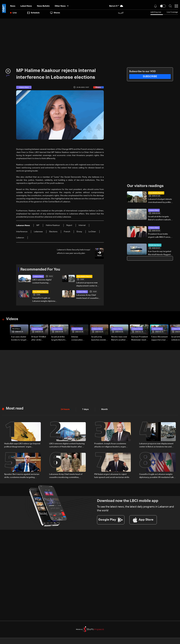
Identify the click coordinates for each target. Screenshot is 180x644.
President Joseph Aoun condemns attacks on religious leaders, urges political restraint (110, 445)
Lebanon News (38, 276)
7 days (85, 409)
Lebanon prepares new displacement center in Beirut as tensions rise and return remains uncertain (88, 285)
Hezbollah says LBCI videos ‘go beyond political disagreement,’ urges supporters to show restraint (22, 445)
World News (16, 329)
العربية (121, 13)
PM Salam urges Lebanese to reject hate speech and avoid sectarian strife (112, 475)
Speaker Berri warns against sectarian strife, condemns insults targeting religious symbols (22, 476)
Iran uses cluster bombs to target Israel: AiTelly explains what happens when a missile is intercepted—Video (19, 338)
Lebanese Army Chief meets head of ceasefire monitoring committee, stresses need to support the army (88, 297)
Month (103, 409)
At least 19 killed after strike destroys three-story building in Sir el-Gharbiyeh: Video (39, 338)
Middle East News (155, 245)
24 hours (65, 409)
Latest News (26, 6)
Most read (15, 408)
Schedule (33, 13)
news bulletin (43, 6)
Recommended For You (40, 270)
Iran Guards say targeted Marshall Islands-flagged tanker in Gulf (160, 253)
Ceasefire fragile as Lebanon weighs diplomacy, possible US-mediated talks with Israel (45, 300)
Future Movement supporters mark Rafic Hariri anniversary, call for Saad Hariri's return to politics (159, 338)
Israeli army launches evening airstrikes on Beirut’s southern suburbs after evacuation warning (99, 338)
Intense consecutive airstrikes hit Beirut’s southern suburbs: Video (79, 338)
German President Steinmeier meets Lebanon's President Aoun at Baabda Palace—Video (139, 338)
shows (55, 13)
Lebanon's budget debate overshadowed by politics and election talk (160, 201)
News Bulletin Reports (84, 276)
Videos (12, 319)
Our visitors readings (145, 186)
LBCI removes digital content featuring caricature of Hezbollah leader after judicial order (44, 282)
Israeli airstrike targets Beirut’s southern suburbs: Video (160, 218)
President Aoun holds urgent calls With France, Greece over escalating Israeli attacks (159, 236)
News (13, 6)
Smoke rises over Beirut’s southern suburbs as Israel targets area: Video (119, 338)
